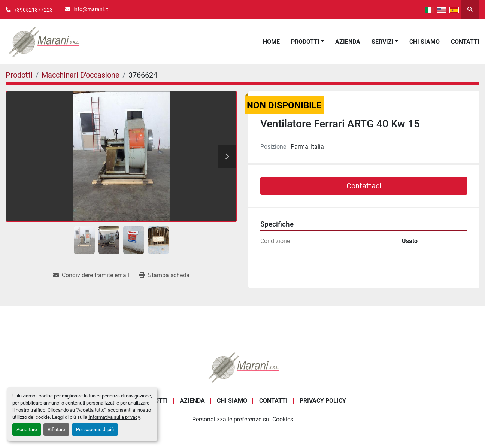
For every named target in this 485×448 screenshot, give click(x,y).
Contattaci (364, 186)
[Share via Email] (91, 275)
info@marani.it (91, 9)
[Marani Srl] (243, 367)
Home (271, 42)
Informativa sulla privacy (114, 417)
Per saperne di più (95, 429)
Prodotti (305, 42)
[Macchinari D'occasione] (81, 75)
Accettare (27, 429)
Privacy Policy (323, 401)
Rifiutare (56, 429)
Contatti (465, 42)
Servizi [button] (383, 42)
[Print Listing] (164, 275)
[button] (307, 42)
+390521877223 (33, 10)
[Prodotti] (19, 75)
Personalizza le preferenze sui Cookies (243, 419)
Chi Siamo (425, 42)
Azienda (348, 42)
